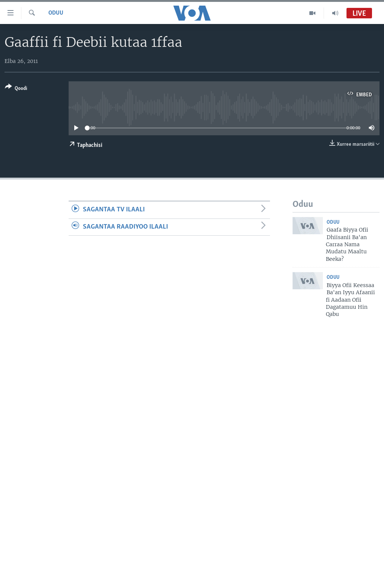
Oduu (56, 13)
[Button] (16, 89)
